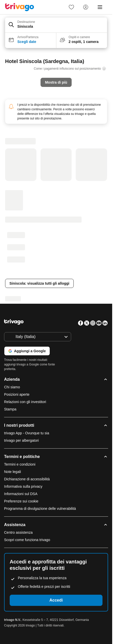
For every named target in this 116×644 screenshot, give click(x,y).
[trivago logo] (20, 7)
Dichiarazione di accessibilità (27, 479)
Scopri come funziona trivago (27, 540)
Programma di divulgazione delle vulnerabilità (40, 509)
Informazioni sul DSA (21, 494)
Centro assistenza (18, 532)
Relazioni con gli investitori (25, 402)
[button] (56, 25)
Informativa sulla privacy (23, 486)
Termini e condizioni (20, 464)
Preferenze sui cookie (22, 501)
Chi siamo (12, 387)
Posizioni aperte (17, 394)
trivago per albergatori (21, 440)
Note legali (12, 472)
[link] (71, 7)
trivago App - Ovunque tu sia (27, 433)
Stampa (10, 409)
